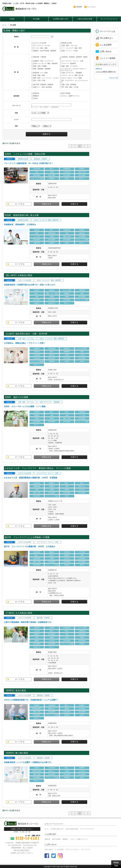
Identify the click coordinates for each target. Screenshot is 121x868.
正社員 (35, 98)
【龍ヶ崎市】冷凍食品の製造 (20, 275)
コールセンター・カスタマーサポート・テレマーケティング (73, 70)
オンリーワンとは (108, 31)
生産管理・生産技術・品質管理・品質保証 (73, 58)
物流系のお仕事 (66, 43)
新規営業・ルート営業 (39, 73)
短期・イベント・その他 (69, 51)
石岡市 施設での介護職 (16, 397)
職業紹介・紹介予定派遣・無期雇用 (44, 51)
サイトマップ (86, 849)
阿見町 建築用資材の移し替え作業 (22, 215)
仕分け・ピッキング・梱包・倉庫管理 (44, 64)
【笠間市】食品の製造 (15, 690)
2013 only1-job (58, 867)
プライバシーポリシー (72, 849)
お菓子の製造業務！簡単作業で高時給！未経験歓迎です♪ (28, 622)
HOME (12, 19)
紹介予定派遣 (65, 93)
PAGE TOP (116, 864)
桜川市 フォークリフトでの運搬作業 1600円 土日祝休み (31, 547)
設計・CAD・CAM (38, 81)
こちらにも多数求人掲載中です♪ (106, 72)
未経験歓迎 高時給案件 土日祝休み (20, 224)
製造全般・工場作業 (39, 57)
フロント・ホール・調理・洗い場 (71, 75)
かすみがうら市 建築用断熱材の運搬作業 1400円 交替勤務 (31, 478)
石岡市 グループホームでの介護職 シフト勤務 (25, 406)
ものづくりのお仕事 (39, 43)
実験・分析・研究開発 (68, 85)
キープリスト (92, 7)
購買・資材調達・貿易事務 (41, 69)
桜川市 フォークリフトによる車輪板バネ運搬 (28, 537)
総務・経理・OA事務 (39, 66)
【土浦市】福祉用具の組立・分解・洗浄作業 (26, 334)
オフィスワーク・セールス (41, 45)
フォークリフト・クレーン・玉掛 (71, 61)
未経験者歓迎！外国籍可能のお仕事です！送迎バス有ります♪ (30, 285)
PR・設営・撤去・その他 (69, 87)
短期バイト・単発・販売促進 (42, 87)
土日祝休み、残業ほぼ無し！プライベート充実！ (25, 343)
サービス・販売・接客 (39, 48)
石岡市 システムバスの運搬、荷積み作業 (25, 154)
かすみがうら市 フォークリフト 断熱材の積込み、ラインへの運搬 (38, 468)
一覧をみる (112, 78)
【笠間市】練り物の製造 (16, 753)
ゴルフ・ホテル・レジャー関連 (71, 78)
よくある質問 (106, 45)
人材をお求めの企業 (85, 19)
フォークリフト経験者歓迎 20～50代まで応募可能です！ (29, 163)
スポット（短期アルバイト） (70, 96)
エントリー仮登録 (108, 58)
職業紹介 (35, 96)
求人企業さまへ (107, 38)
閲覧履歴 (79, 7)
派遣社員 (35, 93)
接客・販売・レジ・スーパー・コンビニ (45, 78)
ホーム (4, 25)
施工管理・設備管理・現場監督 (42, 85)
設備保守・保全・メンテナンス (42, 61)
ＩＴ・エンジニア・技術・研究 (71, 48)
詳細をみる (47, 204)
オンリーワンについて (109, 19)
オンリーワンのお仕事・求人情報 (20, 10)
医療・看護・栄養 (38, 75)
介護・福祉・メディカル (69, 45)
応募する (74, 204)
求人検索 (36, 19)
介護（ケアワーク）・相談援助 (71, 73)
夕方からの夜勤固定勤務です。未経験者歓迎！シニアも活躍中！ (31, 700)
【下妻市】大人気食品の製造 (20, 613)
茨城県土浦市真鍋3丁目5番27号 (27, 843)
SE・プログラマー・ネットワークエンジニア (74, 81)
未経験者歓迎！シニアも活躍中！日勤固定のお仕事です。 (28, 762)
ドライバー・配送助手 (68, 64)
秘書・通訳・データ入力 (69, 66)
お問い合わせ (106, 51)
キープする (20, 204)
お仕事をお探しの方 (60, 19)
